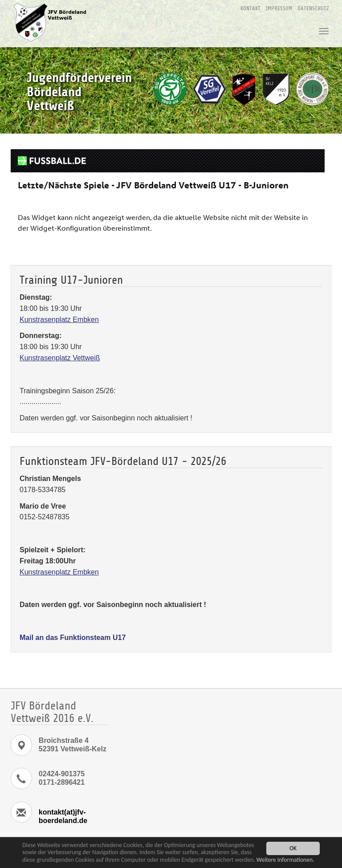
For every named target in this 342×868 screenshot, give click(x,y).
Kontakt (250, 8)
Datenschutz (313, 8)
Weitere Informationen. (285, 860)
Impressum (279, 8)
